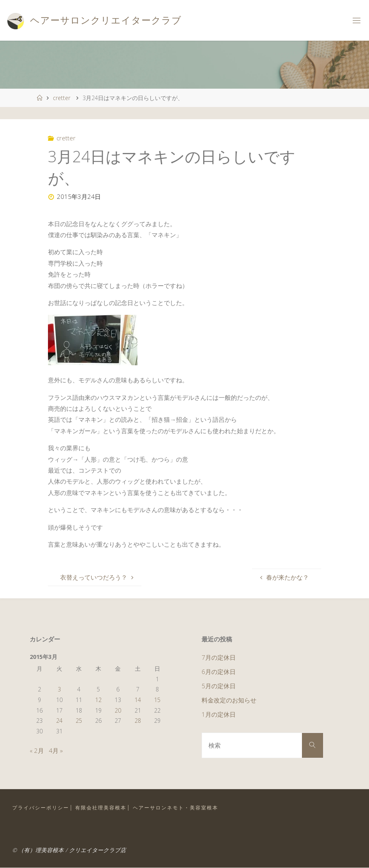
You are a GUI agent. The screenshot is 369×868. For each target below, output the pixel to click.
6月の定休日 (219, 672)
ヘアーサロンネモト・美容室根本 (176, 808)
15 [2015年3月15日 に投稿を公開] (157, 700)
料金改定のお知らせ (229, 700)
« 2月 (37, 750)
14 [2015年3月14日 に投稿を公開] (138, 700)
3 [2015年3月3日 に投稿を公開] (59, 689)
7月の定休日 (219, 657)
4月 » (56, 750)
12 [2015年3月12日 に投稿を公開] (98, 700)
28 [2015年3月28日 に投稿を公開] (138, 721)
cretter (62, 98)
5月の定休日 (219, 686)
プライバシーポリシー (41, 808)
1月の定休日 (219, 714)
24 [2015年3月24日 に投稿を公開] (59, 721)
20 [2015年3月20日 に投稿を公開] (118, 710)
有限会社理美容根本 (101, 808)
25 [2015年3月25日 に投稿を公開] (79, 721)
